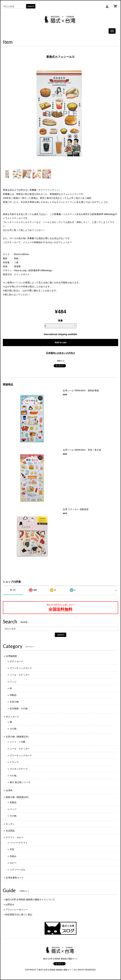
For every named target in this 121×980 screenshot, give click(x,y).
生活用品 (10, 831)
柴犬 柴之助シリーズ (20, 782)
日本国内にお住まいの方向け (60, 353)
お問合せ (10, 904)
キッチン (10, 824)
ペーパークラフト (19, 843)
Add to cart (60, 342)
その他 (13, 729)
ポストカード (16, 661)
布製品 (13, 695)
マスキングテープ (19, 769)
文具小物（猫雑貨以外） (18, 737)
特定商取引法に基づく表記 (19, 915)
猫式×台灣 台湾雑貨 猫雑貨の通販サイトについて (30, 900)
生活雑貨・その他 (19, 708)
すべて (13, 590)
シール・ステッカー (20, 675)
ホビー (13, 863)
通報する (60, 361)
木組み (13, 856)
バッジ (13, 682)
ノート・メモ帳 (18, 742)
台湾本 (9, 790)
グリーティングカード (21, 668)
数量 (60, 321)
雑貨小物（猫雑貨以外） (18, 797)
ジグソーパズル (18, 870)
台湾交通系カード (15, 878)
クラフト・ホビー (15, 837)
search (31, 6)
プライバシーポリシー (17, 910)
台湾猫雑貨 (11, 656)
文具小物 (14, 702)
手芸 (12, 849)
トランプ (14, 762)
